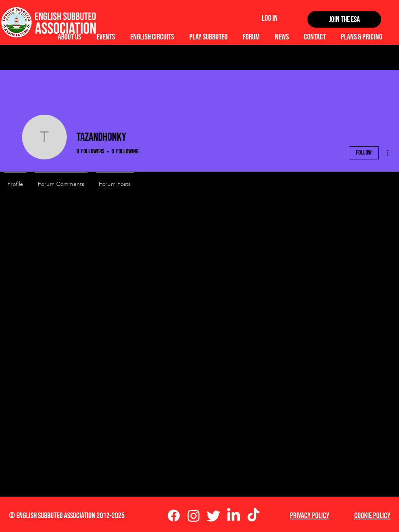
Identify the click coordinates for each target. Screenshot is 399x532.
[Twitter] (214, 516)
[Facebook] (174, 516)
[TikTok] (253, 516)
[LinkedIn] (233, 516)
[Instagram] (194, 516)
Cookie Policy (372, 516)
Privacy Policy (310, 516)
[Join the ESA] (344, 19)
